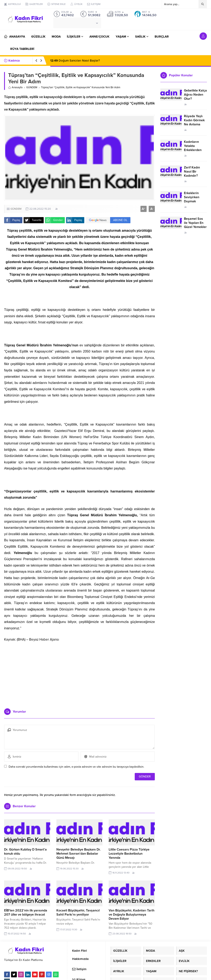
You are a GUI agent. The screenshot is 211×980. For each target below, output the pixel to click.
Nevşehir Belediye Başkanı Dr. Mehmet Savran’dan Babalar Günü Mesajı (79, 854)
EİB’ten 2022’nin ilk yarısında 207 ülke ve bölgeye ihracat (26, 912)
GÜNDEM (32, 87)
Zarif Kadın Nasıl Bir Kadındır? (192, 172)
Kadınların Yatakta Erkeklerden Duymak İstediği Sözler (195, 150)
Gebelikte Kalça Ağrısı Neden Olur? (195, 95)
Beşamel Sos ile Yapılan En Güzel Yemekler (195, 223)
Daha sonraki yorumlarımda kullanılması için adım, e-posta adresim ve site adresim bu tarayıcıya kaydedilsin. (76, 767)
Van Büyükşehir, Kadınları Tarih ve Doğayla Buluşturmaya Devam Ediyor (132, 915)
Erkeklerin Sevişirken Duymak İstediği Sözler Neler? (194, 201)
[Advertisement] (80, 673)
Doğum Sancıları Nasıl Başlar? (75, 61)
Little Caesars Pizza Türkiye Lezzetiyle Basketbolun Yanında (129, 854)
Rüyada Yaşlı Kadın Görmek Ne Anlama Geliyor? (194, 122)
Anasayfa (15, 87)
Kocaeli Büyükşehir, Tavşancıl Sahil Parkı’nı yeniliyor (78, 912)
